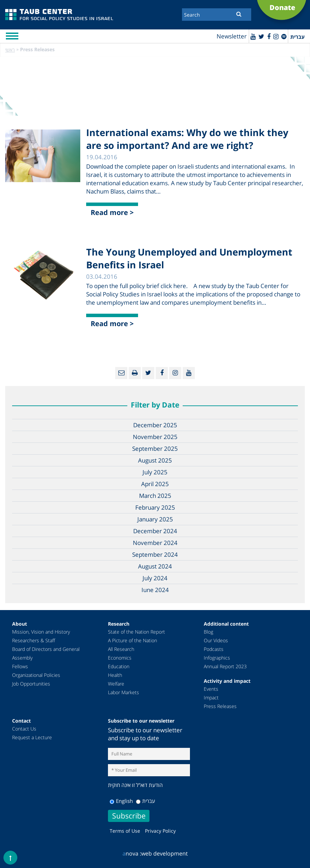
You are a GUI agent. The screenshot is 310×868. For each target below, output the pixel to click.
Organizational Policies (36, 675)
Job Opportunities (31, 684)
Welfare (116, 684)
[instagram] (276, 36)
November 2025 (155, 437)
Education (119, 666)
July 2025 (155, 472)
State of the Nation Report (136, 632)
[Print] (135, 373)
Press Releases (220, 706)
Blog (208, 632)
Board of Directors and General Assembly (46, 653)
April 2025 (155, 484)
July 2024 (155, 578)
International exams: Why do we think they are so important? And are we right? (187, 139)
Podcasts (214, 649)
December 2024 (155, 531)
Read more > (112, 212)
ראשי (10, 50)
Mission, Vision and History (41, 632)
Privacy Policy (160, 831)
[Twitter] (261, 36)
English (121, 801)
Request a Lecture (32, 737)
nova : (132, 853)
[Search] (217, 15)
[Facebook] (269, 36)
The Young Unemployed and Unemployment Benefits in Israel (189, 258)
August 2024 (155, 566)
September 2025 (155, 449)
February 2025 (155, 507)
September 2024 (155, 554)
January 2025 (155, 519)
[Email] (121, 373)
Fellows (20, 666)
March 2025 (155, 496)
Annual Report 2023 (225, 666)
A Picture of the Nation (133, 640)
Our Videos (216, 640)
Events (211, 689)
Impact (211, 697)
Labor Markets (124, 692)
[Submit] (239, 14)
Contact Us (24, 729)
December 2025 (155, 425)
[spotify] (284, 36)
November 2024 (155, 543)
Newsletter (232, 36)
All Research (121, 649)
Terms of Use (125, 831)
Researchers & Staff (34, 640)
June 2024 (155, 590)
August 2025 (155, 460)
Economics (120, 658)
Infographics (217, 658)
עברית (145, 801)
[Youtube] (253, 36)
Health (115, 675)
